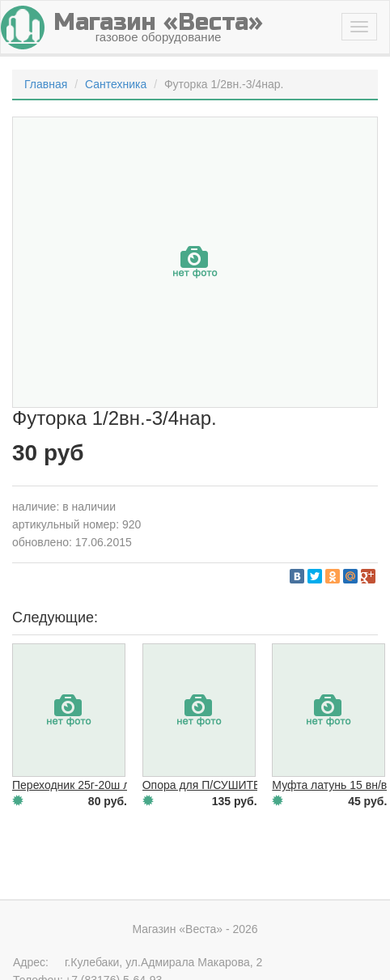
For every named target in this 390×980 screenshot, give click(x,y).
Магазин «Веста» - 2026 (195, 929)
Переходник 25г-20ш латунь (85, 785)
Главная (46, 84)
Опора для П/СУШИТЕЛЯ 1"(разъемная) (249, 785)
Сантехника (116, 84)
